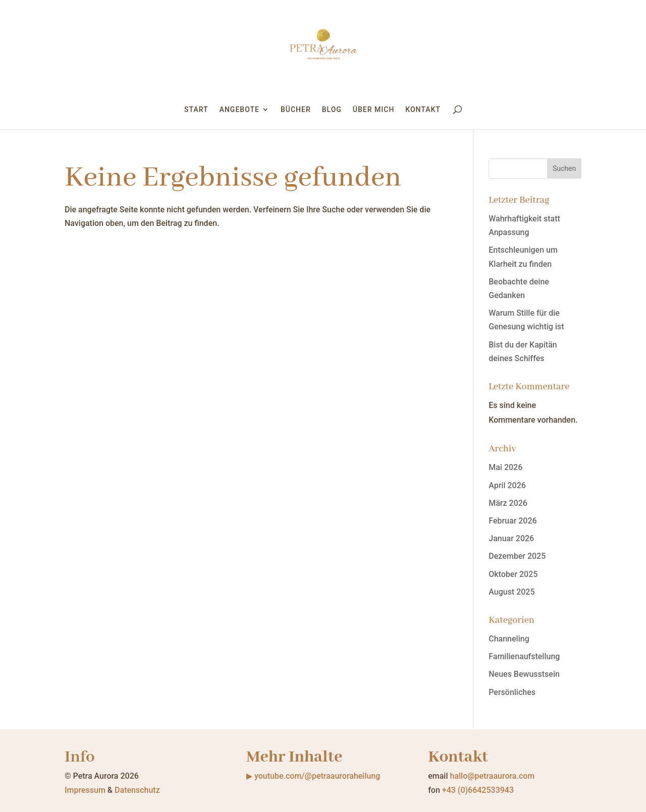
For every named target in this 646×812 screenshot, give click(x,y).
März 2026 (508, 503)
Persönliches (512, 692)
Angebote (239, 110)
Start (196, 110)
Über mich (373, 110)
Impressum (85, 790)
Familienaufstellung (524, 656)
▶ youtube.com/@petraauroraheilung (313, 776)
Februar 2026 (513, 521)
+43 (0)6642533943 (478, 790)
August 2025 (512, 592)
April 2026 (507, 485)
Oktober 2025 (513, 574)
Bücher (296, 110)
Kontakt (423, 110)
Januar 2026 (511, 538)
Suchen (564, 168)
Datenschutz (137, 790)
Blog (332, 110)
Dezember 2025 (517, 556)
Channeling (509, 639)
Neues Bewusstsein (524, 674)
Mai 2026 (505, 467)
